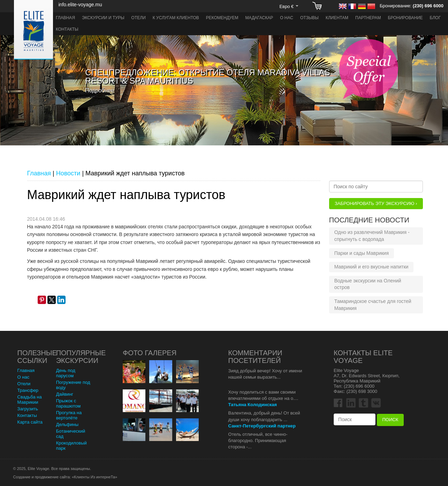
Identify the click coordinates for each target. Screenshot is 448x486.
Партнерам (368, 18)
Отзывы (309, 18)
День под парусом (66, 373)
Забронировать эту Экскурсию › (376, 203)
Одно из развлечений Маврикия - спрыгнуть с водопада (372, 236)
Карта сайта (30, 422)
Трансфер (28, 390)
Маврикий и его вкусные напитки (371, 267)
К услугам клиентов (176, 18)
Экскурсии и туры (103, 18)
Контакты (67, 29)
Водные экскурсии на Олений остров (368, 284)
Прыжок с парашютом (69, 403)
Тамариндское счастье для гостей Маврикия (373, 305)
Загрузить (28, 409)
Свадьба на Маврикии (30, 400)
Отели (139, 18)
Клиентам (337, 18)
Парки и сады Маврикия (362, 253)
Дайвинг (65, 394)
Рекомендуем (222, 18)
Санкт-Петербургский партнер (262, 426)
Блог (435, 18)
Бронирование (405, 18)
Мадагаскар (259, 18)
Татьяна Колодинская (253, 405)
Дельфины (67, 424)
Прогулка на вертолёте (69, 415)
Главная (65, 18)
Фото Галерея (150, 353)
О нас (287, 18)
